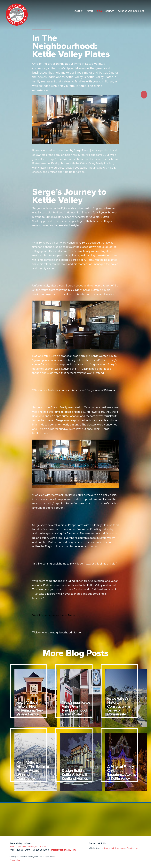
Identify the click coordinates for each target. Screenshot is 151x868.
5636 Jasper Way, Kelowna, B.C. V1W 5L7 (28, 847)
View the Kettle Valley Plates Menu (54, 615)
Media (90, 11)
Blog (99, 11)
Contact (110, 11)
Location (79, 11)
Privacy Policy (15, 860)
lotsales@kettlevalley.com (63, 850)
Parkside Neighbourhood (131, 11)
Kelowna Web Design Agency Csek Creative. (121, 848)
